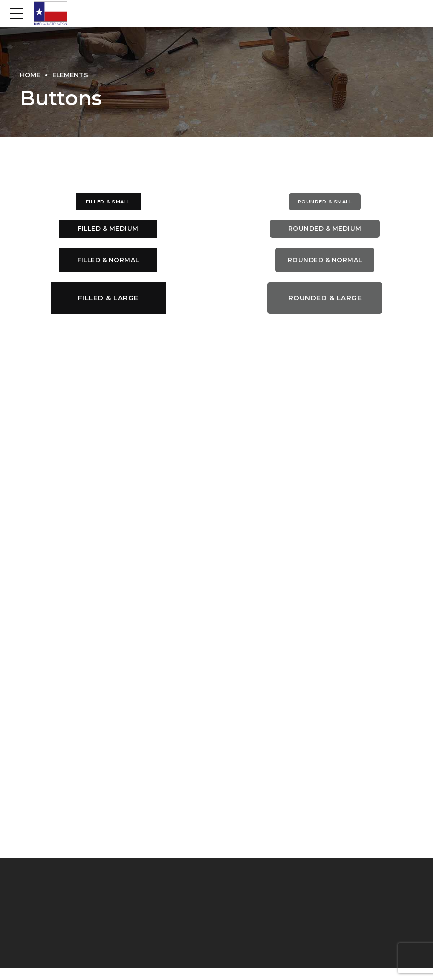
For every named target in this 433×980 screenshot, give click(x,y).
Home (30, 75)
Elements (70, 75)
